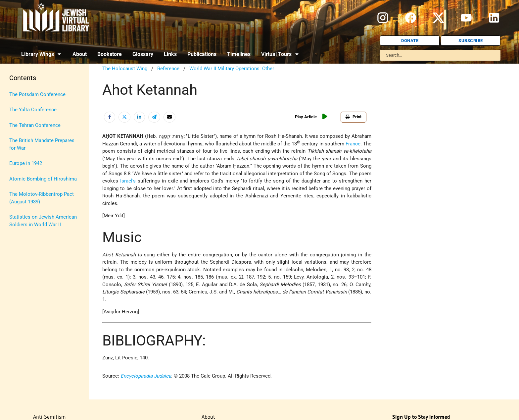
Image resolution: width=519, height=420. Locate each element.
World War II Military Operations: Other (232, 69)
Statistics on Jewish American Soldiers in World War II (43, 221)
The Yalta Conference (33, 110)
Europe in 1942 (26, 163)
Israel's (128, 181)
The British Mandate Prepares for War (42, 144)
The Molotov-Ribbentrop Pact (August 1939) (42, 198)
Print (354, 117)
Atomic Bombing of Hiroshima (43, 179)
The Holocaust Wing (125, 69)
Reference (168, 69)
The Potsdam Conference (37, 94)
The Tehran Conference (35, 125)
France (353, 144)
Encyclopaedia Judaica (146, 376)
